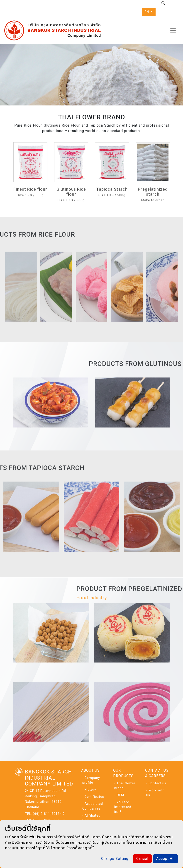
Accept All (165, 859)
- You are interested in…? (123, 807)
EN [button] (147, 12)
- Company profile (91, 780)
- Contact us (156, 783)
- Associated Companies (93, 806)
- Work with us (155, 793)
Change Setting (115, 859)
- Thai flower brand (125, 786)
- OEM (119, 795)
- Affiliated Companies (91, 818)
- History (89, 790)
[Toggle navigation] (173, 30)
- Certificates (93, 797)
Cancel (142, 859)
